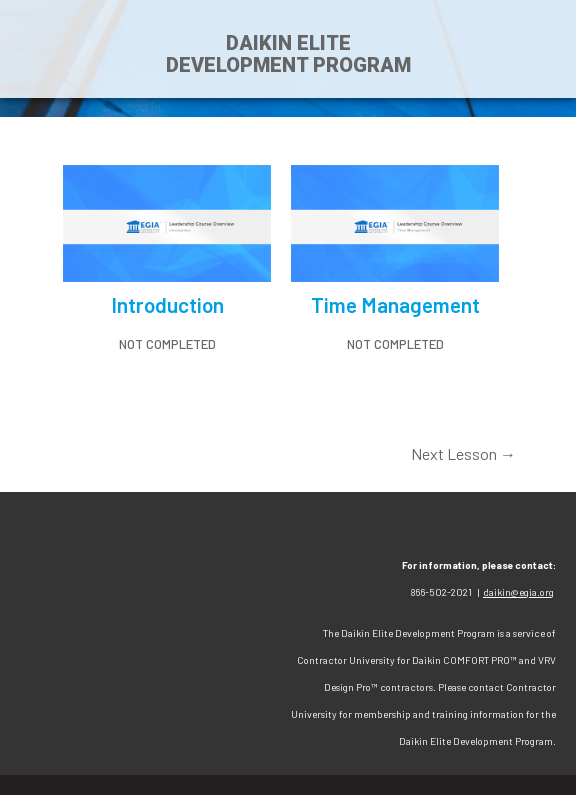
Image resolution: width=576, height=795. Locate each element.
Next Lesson (463, 453)
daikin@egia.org (518, 592)
